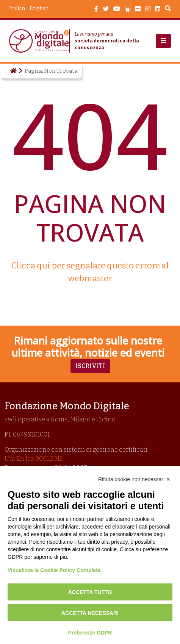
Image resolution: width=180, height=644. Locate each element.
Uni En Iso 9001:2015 (34, 459)
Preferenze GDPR (90, 633)
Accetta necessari (90, 613)
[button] (163, 41)
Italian (17, 9)
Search (168, 9)
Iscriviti (90, 366)
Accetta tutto (90, 592)
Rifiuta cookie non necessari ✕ (134, 479)
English (39, 9)
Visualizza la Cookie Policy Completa (54, 570)
